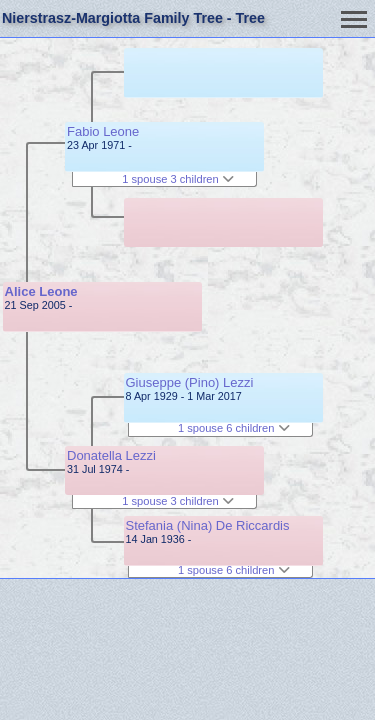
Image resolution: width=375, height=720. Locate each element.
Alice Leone (41, 291)
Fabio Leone (103, 131)
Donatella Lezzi (111, 455)
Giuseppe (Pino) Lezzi (190, 382)
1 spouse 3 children (178, 179)
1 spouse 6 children (234, 428)
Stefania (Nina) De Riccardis (208, 525)
